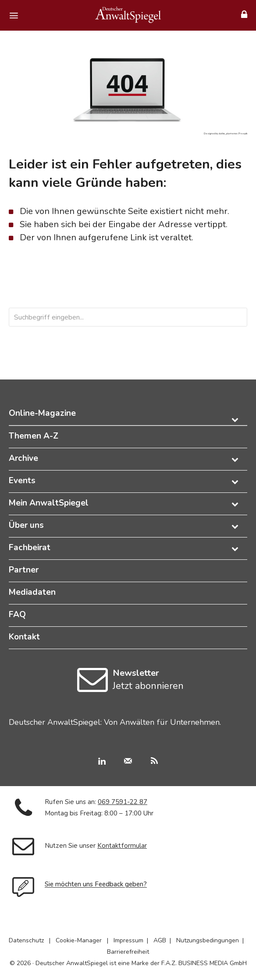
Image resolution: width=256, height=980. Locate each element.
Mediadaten (32, 592)
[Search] (223, 317)
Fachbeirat (30, 548)
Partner (24, 570)
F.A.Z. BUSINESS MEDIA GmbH (204, 963)
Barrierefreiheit (128, 952)
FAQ (17, 615)
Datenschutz (26, 940)
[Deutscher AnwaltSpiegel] (128, 15)
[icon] (93, 688)
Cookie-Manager (79, 940)
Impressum (128, 940)
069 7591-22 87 (123, 802)
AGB (160, 940)
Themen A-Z (34, 436)
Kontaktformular (122, 846)
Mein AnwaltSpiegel (49, 503)
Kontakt (24, 637)
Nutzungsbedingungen (208, 940)
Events (22, 481)
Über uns (26, 525)
